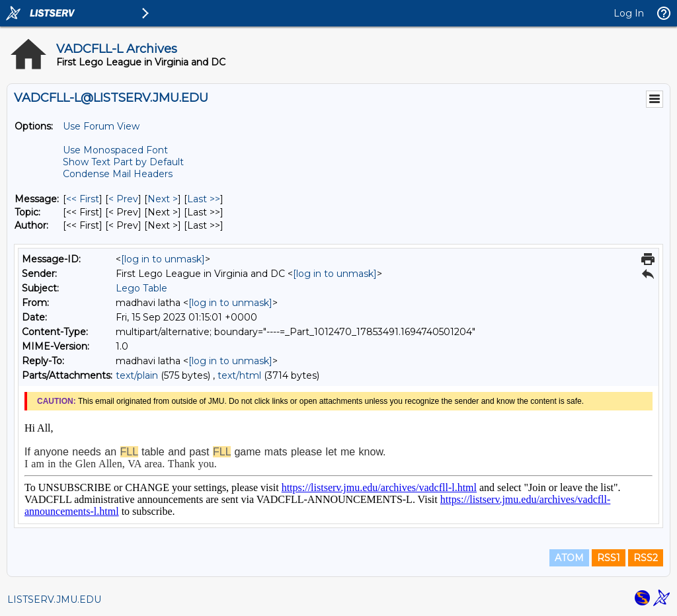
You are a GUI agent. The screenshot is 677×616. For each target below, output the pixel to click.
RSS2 (646, 558)
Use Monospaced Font (115, 150)
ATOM (569, 558)
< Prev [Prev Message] (123, 199)
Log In (629, 13)
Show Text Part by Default (123, 162)
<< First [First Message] (83, 199)
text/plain (137, 375)
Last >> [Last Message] (204, 199)
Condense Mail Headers (118, 174)
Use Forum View (101, 126)
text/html (239, 375)
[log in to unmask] (163, 259)
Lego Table (141, 288)
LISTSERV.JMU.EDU (54, 599)
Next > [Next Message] (163, 199)
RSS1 (609, 558)
